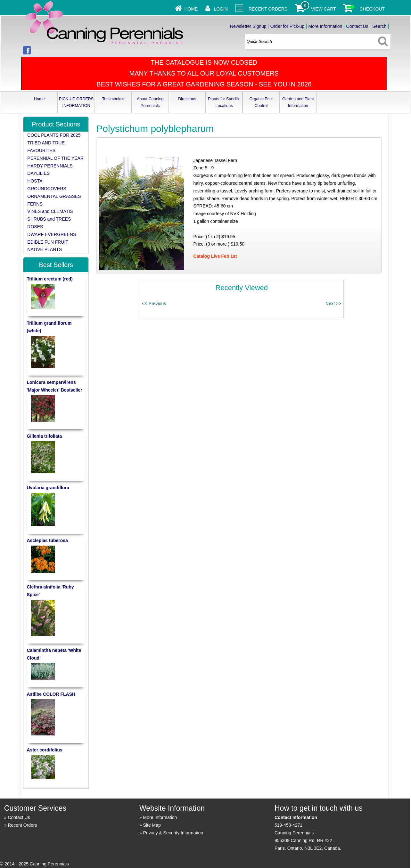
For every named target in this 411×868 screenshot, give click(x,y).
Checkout (372, 9)
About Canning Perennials (150, 102)
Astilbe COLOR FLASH (51, 694)
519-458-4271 (288, 825)
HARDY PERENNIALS (50, 166)
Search (379, 26)
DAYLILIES (38, 173)
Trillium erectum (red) (49, 279)
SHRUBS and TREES (49, 219)
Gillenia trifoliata (44, 436)
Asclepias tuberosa (47, 540)
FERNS (35, 204)
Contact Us (357, 26)
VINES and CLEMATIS (50, 211)
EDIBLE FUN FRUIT (48, 242)
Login (221, 9)
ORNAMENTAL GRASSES (54, 196)
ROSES (35, 227)
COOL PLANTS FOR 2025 (54, 135)
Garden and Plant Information (298, 102)
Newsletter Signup (248, 26)
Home (191, 9)
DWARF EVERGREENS (52, 234)
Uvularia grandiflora (48, 488)
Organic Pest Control (261, 102)
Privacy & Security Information (173, 833)
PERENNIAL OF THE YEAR (55, 158)
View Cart (324, 9)
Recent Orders (268, 9)
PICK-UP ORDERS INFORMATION (76, 102)
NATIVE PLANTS (45, 249)
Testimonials (113, 99)
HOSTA (35, 181)
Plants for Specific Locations (224, 102)
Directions (187, 99)
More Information (325, 26)
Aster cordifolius (44, 750)
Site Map (152, 825)
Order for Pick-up (288, 26)
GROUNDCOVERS (47, 189)
